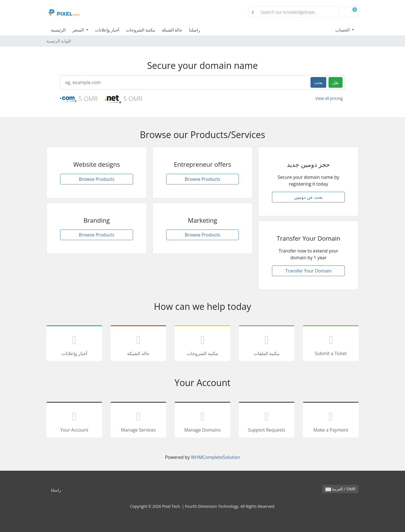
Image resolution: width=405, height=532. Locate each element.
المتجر (79, 30)
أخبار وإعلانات (107, 30)
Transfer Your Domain (308, 271)
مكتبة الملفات (267, 344)
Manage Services (138, 421)
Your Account (74, 421)
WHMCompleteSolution (215, 457)
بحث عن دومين (308, 197)
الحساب (343, 30)
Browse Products (96, 179)
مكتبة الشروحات (140, 30)
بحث (318, 82)
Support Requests (267, 421)
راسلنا (194, 30)
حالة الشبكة (172, 30)
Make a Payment (331, 421)
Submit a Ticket (331, 344)
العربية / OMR (340, 489)
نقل (336, 82)
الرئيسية (58, 30)
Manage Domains (202, 421)
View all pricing (329, 98)
